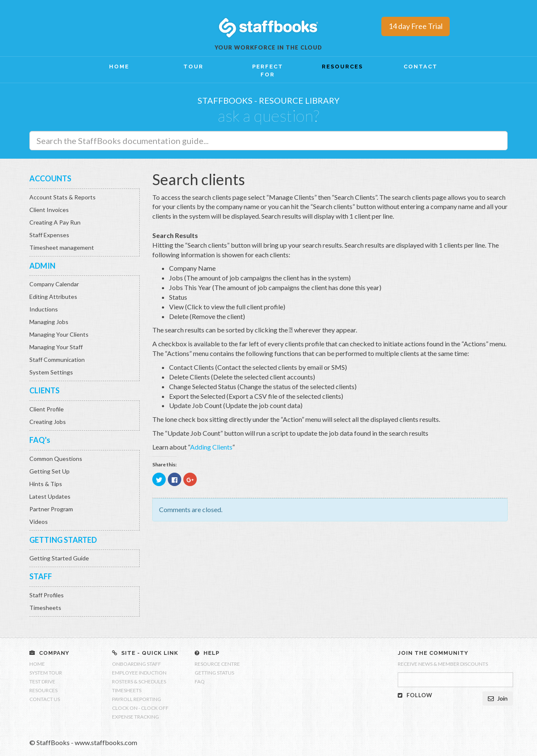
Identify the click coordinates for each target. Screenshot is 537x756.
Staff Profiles (47, 595)
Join (498, 698)
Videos (39, 522)
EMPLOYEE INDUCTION (139, 673)
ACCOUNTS (50, 178)
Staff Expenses (49, 235)
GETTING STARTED (63, 540)
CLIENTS (44, 390)
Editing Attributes (53, 297)
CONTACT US (45, 699)
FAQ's (40, 440)
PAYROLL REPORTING (137, 699)
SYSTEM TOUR (46, 673)
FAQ (200, 681)
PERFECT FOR (268, 71)
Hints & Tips (46, 484)
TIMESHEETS (127, 690)
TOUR (193, 67)
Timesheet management (62, 247)
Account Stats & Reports (63, 197)
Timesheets (45, 608)
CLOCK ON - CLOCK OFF (140, 708)
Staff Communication (57, 360)
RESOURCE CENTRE (217, 664)
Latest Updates (50, 496)
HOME (119, 67)
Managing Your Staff (56, 347)
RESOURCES (342, 67)
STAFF (41, 576)
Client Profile (47, 409)
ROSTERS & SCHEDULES (139, 681)
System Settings (51, 372)
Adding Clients (211, 447)
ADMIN (42, 266)
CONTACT (421, 67)
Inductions (44, 309)
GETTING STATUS (214, 673)
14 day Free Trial (416, 26)
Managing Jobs (49, 322)
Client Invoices (49, 210)
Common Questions (56, 459)
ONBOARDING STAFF (137, 664)
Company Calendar (54, 284)
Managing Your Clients (59, 334)
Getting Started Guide (59, 558)
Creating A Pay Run (55, 222)
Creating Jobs (48, 422)
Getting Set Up (50, 471)
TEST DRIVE (42, 681)
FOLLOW (415, 695)
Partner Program (51, 509)
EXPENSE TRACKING (136, 717)
